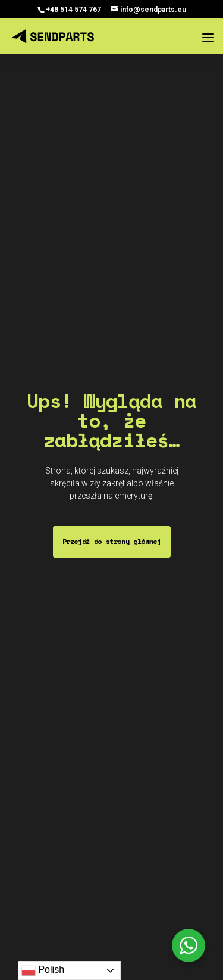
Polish (43, 970)
